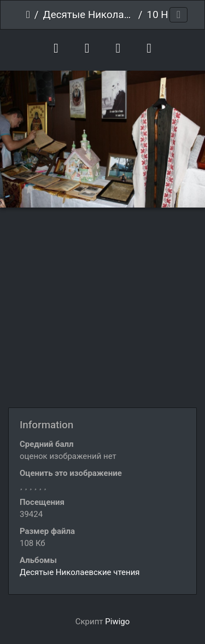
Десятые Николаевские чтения (89, 15)
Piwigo (117, 622)
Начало (28, 15)
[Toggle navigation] (178, 15)
